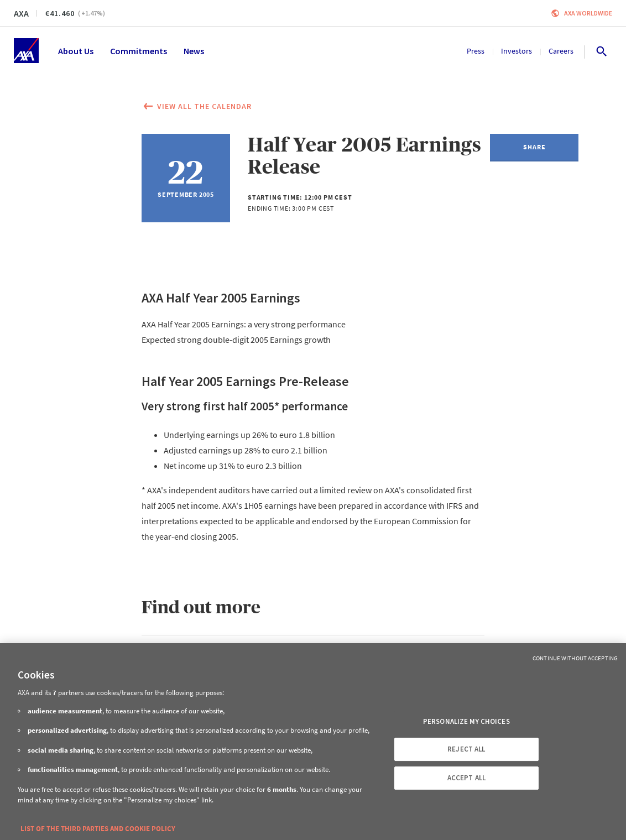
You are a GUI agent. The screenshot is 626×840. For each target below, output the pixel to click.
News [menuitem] (194, 51)
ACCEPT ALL (466, 778)
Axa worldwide (588, 13)
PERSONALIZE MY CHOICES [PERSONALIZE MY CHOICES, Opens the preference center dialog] (466, 721)
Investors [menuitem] (517, 51)
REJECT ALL (466, 749)
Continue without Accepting (575, 658)
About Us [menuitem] (76, 51)
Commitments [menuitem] (139, 51)
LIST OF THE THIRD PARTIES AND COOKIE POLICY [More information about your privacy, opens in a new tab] (98, 829)
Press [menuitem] (476, 51)
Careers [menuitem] (561, 51)
